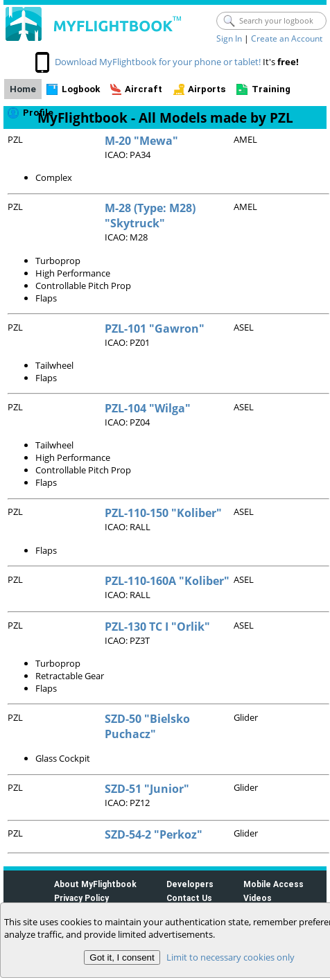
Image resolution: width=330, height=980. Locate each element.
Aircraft (144, 89)
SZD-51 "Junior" (147, 789)
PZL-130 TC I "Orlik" (157, 627)
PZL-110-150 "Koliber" (163, 513)
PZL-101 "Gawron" (155, 329)
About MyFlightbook (95, 884)
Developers (190, 884)
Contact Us (189, 898)
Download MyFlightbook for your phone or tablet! (158, 62)
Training (271, 89)
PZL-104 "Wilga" (148, 408)
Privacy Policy (81, 898)
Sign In (229, 38)
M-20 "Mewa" (141, 141)
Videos (258, 898)
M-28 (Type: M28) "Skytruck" (150, 216)
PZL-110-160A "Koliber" (167, 581)
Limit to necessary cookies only (231, 957)
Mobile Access (273, 884)
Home (23, 89)
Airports (207, 89)
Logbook (81, 89)
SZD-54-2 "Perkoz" (154, 834)
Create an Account (287, 38)
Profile (38, 113)
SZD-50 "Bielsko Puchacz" (147, 726)
